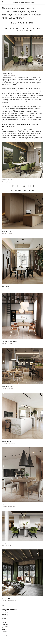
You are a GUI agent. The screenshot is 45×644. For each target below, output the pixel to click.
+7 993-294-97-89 (8, 611)
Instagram (5, 622)
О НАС (23, 29)
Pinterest (5, 624)
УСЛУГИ (16, 29)
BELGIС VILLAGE (6, 441)
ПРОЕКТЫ (8, 29)
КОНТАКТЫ (31, 29)
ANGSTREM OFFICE (8, 386)
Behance (5, 630)
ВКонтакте (5, 628)
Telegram (5, 613)
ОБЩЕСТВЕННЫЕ (29, 190)
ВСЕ (12, 190)
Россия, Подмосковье (9, 75)
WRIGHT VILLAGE (7, 232)
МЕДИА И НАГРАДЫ (26, 31)
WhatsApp (5, 615)
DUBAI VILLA (5, 287)
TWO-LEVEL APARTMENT (9, 341)
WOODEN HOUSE (7, 73)
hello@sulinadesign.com (9, 609)
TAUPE (4, 504)
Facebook (5, 632)
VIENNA (4, 543)
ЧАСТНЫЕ (18, 190)
